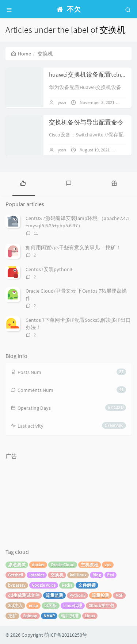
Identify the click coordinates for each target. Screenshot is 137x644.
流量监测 (54, 595)
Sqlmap (30, 616)
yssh (62, 102)
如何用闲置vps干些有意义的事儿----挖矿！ (73, 247)
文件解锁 (87, 585)
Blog (97, 575)
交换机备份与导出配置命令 (86, 122)
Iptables (37, 575)
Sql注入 (15, 606)
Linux (90, 616)
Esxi (111, 575)
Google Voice (44, 585)
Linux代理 (73, 606)
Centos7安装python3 (49, 269)
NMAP (49, 616)
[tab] (23, 183)
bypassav (17, 585)
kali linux (78, 575)
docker (38, 565)
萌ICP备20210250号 (66, 635)
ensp (33, 606)
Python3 (77, 595)
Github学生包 (101, 606)
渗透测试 (17, 565)
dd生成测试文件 (24, 595)
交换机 (57, 575)
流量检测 (100, 595)
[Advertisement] (42, 500)
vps (108, 565)
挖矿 (12, 616)
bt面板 (51, 606)
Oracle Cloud (63, 565)
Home (21, 54)
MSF (119, 595)
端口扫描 (70, 616)
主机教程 (90, 565)
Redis (67, 585)
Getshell (16, 575)
